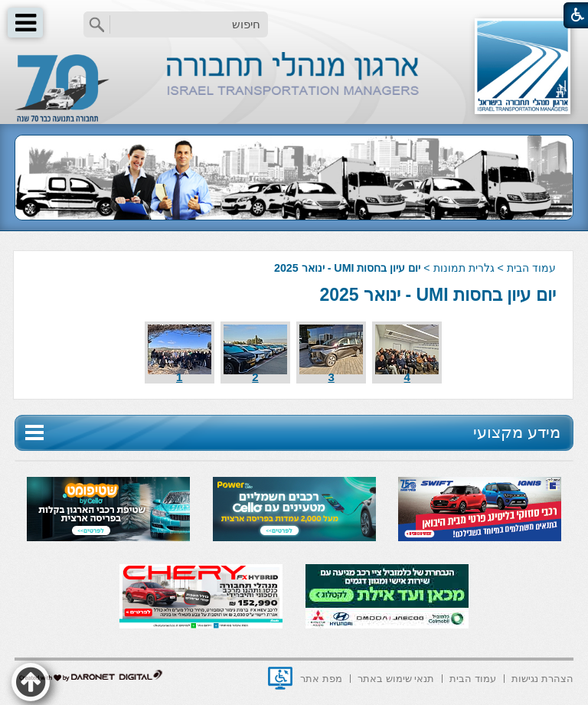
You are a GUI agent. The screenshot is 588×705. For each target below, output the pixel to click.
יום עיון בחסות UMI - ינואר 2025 (437, 295)
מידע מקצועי (517, 432)
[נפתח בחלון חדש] (280, 678)
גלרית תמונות (464, 268)
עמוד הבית (531, 268)
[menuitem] (542, 677)
